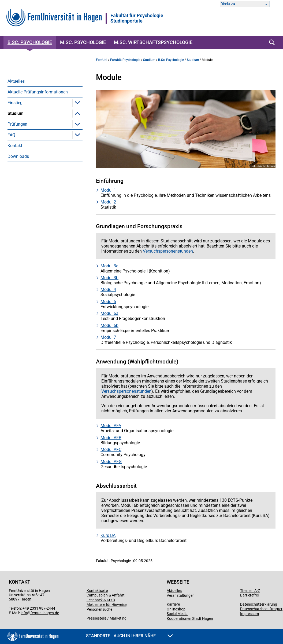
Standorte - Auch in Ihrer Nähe (129, 636)
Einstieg (15, 103)
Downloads (18, 199)
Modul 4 (108, 290)
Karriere (173, 604)
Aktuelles (16, 81)
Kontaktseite (97, 591)
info (24, 613)
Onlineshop (176, 609)
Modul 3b (109, 278)
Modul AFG (111, 462)
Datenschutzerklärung (259, 604)
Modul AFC (111, 450)
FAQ (11, 178)
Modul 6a (109, 313)
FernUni (102, 60)
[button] (77, 103)
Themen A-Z (250, 591)
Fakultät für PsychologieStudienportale (137, 18)
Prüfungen (17, 167)
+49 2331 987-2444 (39, 608)
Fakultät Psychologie (125, 60)
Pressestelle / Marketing (107, 618)
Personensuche (99, 609)
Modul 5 (108, 302)
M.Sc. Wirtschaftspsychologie (153, 42)
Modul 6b (109, 325)
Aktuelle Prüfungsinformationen (38, 92)
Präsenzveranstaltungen (38, 135)
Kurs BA (108, 535)
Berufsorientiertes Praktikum (42, 146)
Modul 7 (108, 337)
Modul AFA (111, 426)
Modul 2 (108, 202)
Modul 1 (108, 190)
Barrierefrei (249, 595)
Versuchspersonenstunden (41, 156)
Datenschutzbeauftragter (261, 609)
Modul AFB (111, 438)
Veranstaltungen (181, 595)
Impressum (250, 614)
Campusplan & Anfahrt (106, 595)
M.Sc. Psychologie (83, 42)
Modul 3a (109, 266)
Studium (16, 113)
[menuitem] (45, 81)
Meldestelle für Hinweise (107, 605)
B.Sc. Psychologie (30, 42)
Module (23, 124)
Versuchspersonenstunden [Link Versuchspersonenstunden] (168, 251)
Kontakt (15, 189)
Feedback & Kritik (101, 600)
